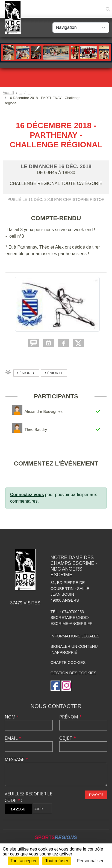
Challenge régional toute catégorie (56, 184)
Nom (12, 717)
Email (13, 738)
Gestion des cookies (73, 673)
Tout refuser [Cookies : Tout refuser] (57, 861)
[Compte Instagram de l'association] (66, 686)
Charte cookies (68, 663)
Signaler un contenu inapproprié (74, 649)
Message (16, 759)
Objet (68, 738)
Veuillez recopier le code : (28, 797)
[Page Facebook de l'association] (55, 686)
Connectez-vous (27, 495)
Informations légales (75, 636)
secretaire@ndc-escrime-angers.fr (72, 621)
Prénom (70, 717)
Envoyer (96, 795)
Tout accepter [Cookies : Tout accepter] (23, 861)
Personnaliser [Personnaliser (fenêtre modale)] (90, 861)
